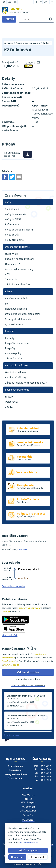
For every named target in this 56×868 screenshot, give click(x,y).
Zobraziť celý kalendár (14, 573)
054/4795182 (28, 807)
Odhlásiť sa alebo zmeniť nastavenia (28, 672)
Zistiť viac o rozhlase (28, 666)
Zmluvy (28, 53)
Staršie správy (12, 721)
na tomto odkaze (22, 842)
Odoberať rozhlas (28, 659)
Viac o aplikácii (10, 622)
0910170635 (28, 810)
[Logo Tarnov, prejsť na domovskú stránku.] (28, 11)
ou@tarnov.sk (28, 814)
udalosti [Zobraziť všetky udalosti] (22, 536)
